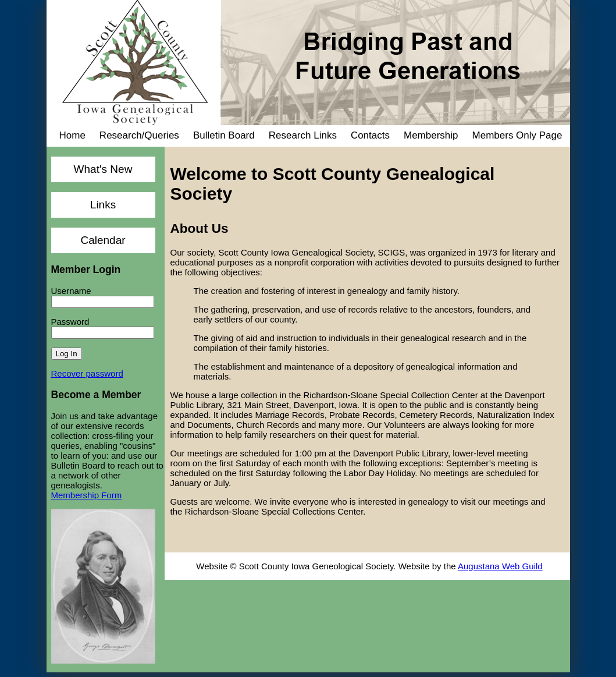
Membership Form (87, 495)
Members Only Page (517, 135)
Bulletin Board (224, 135)
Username (71, 291)
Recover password (87, 373)
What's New (103, 169)
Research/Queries (139, 135)
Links (103, 205)
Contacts (370, 135)
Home (72, 135)
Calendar (103, 240)
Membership (431, 135)
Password (70, 322)
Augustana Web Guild (500, 566)
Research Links (303, 135)
